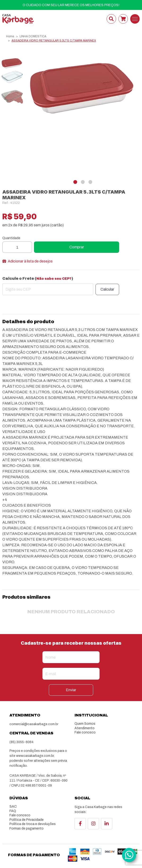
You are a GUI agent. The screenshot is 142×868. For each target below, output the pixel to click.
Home (10, 36)
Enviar (71, 690)
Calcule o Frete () (38, 278)
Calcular (107, 289)
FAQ (13, 811)
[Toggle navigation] (135, 19)
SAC (13, 807)
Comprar (77, 247)
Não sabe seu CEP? (54, 279)
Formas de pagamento (27, 828)
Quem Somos (85, 724)
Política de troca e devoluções (33, 824)
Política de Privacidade (27, 820)
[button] (75, 182)
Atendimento (85, 728)
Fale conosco (85, 732)
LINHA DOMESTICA (33, 36)
